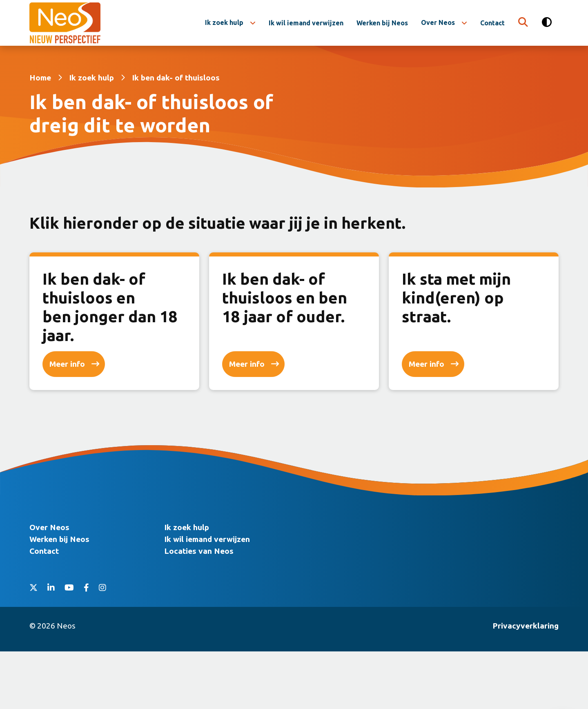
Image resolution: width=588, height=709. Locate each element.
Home (40, 78)
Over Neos (438, 22)
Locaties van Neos (199, 609)
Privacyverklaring (526, 683)
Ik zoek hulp (224, 22)
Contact (492, 23)
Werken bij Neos (382, 23)
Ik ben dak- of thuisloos (176, 78)
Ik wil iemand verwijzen (306, 23)
